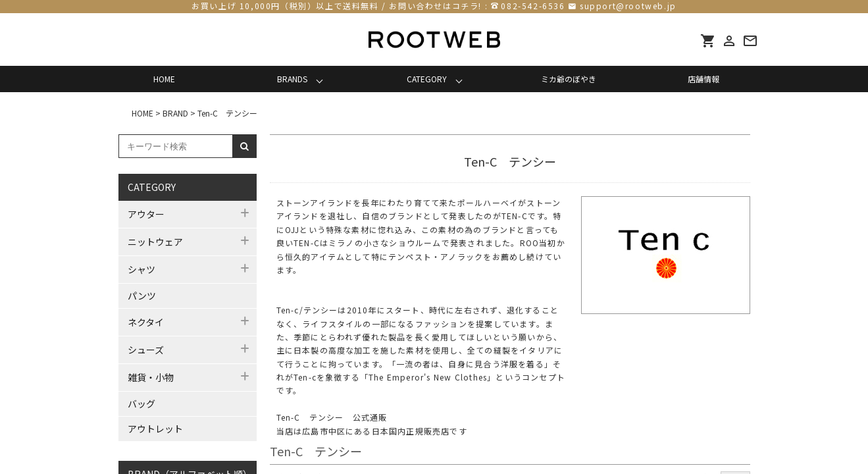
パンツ (142, 296)
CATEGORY (427, 79)
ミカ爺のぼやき (569, 79)
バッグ (141, 404)
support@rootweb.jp (628, 6)
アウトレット (155, 429)
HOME (164, 79)
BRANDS (292, 79)
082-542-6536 (533, 6)
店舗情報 (703, 79)
